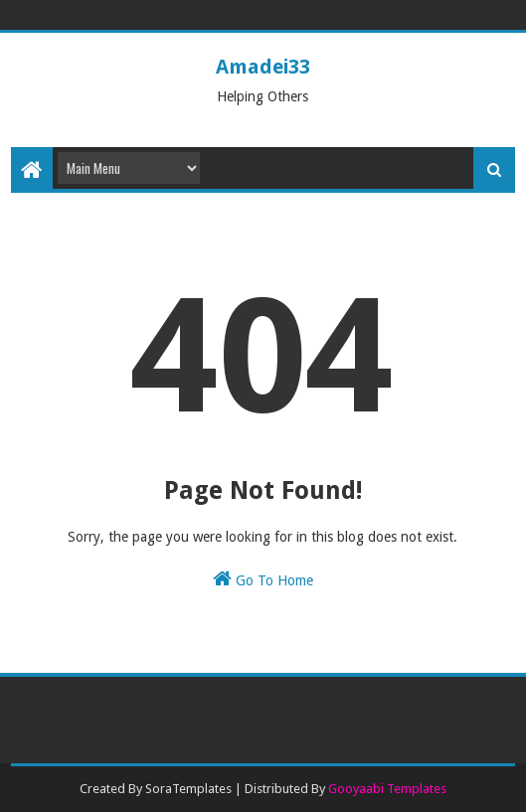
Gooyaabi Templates (387, 789)
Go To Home (263, 578)
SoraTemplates (188, 789)
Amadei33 (263, 67)
